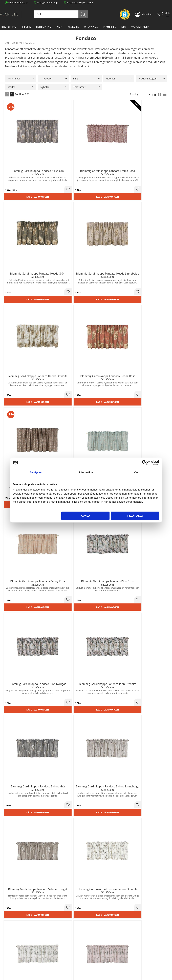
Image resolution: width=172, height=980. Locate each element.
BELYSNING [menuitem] (9, 27)
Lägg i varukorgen (17, 164)
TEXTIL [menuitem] (26, 27)
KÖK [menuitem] (59, 27)
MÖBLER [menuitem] (73, 27)
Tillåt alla (135, 516)
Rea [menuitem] (123, 27)
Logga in (93, 969)
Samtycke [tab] (36, 472)
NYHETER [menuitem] (109, 27)
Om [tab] (136, 472)
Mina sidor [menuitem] (147, 14)
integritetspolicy (111, 915)
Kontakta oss (53, 964)
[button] (160, 14)
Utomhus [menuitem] (91, 27)
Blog (49, 967)
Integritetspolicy (55, 960)
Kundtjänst (94, 954)
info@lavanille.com (22, 970)
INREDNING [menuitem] (44, 27)
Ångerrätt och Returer (58, 957)
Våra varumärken (55, 971)
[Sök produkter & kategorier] (79, 14)
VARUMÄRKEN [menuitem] (140, 27)
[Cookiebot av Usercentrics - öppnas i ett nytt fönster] (144, 463)
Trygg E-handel (54, 954)
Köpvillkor (93, 957)
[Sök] (94, 14)
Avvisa (85, 516)
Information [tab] (86, 472)
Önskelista (94, 973)
